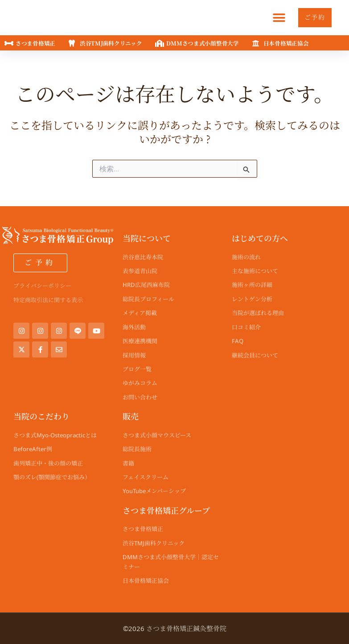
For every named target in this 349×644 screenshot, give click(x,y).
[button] (273, 18)
